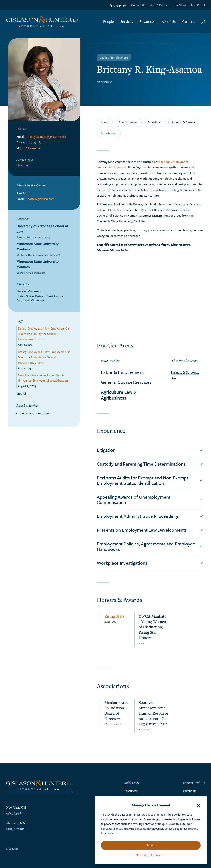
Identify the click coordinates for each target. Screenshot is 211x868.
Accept (151, 845)
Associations (109, 133)
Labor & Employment (122, 372)
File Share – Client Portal (190, 5)
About (105, 122)
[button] (199, 805)
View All (21, 394)
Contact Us (138, 5)
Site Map (12, 848)
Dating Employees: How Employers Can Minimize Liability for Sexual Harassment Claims (44, 334)
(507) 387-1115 (38, 142)
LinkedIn (22, 165)
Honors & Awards (184, 122)
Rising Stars (114, 616)
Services (127, 21)
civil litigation (117, 167)
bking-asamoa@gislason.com (47, 136)
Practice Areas (128, 122)
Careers (188, 21)
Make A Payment (160, 5)
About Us (169, 21)
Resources (147, 21)
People (108, 21)
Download (35, 148)
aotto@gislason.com (41, 199)
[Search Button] (203, 21)
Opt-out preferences (149, 855)
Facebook (189, 791)
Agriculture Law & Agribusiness (119, 395)
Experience (155, 122)
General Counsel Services (126, 382)
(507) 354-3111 (119, 5)
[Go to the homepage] (42, 22)
